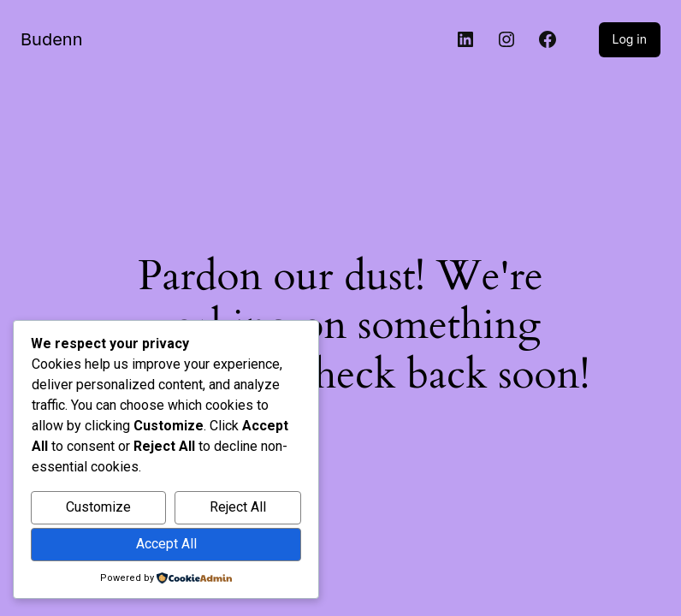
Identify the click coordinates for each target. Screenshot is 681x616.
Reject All (238, 507)
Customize (98, 507)
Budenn (51, 39)
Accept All (166, 544)
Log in (630, 39)
